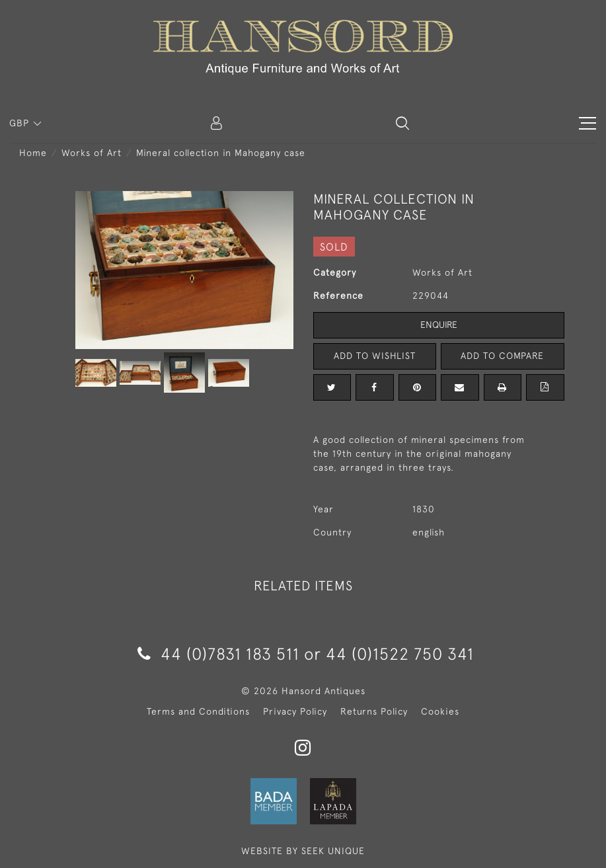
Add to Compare (502, 356)
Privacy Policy (295, 711)
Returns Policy (374, 711)
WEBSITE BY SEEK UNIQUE (303, 851)
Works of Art (92, 153)
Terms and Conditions (198, 711)
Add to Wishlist (375, 356)
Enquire (439, 325)
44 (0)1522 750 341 (400, 653)
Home (33, 153)
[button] (402, 123)
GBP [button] (21, 123)
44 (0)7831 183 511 (218, 653)
